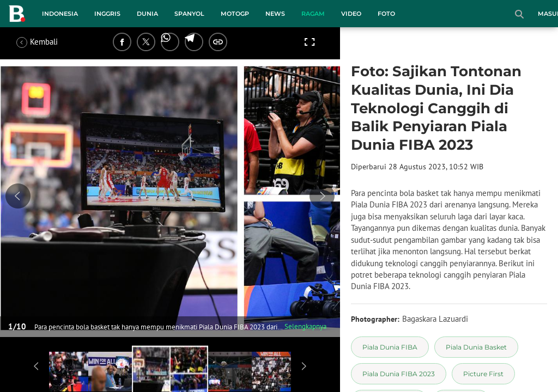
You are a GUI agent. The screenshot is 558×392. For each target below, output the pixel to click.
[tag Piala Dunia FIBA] (390, 347)
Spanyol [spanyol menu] (189, 14)
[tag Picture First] (483, 374)
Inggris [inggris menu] (107, 14)
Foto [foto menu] (386, 14)
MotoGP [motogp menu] (235, 14)
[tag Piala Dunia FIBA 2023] (399, 374)
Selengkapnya (305, 326)
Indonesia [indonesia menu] (60, 14)
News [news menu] (275, 14)
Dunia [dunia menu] (147, 14)
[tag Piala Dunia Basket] (476, 347)
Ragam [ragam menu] (313, 14)
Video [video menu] (351, 14)
